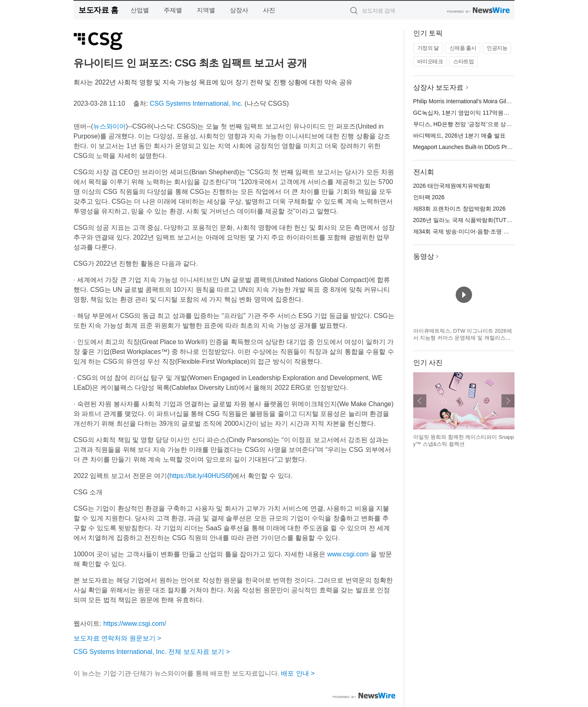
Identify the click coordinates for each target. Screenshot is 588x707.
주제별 (173, 10)
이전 (420, 401)
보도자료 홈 (98, 10)
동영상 (424, 257)
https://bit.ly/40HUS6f (200, 476)
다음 (508, 401)
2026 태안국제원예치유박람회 (452, 186)
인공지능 (497, 48)
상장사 (239, 10)
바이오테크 (430, 61)
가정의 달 (428, 48)
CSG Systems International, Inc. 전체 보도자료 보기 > (152, 652)
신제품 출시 (463, 48)
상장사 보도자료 (439, 88)
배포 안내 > (298, 673)
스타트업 (463, 61)
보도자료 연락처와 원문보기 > (117, 638)
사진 (269, 10)
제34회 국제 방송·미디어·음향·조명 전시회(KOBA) (477, 231)
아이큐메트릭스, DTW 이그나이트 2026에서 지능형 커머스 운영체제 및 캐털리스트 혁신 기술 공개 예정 (463, 338)
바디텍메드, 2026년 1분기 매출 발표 (459, 136)
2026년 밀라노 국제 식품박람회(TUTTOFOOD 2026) (480, 220)
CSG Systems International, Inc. (196, 103)
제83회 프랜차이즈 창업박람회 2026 (459, 209)
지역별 (206, 10)
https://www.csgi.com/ (135, 624)
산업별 (140, 10)
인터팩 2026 (429, 197)
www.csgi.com (348, 554)
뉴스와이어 (109, 126)
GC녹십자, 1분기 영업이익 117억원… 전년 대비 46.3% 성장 (490, 113)
